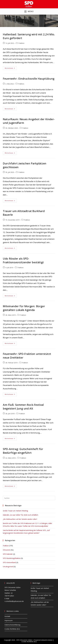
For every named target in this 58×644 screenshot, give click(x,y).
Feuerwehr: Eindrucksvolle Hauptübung (29, 79)
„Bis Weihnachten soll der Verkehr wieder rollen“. (20, 519)
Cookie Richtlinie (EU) (29, 642)
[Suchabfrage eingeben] (29, 498)
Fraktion (21, 43)
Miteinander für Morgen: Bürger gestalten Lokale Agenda (24, 308)
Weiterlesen (11, 69)
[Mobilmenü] (29, 12)
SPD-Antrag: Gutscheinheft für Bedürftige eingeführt (23, 451)
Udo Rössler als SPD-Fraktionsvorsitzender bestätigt (23, 261)
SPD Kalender (8, 554)
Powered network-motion (43, 640)
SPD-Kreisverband (9, 563)
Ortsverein (7, 550)
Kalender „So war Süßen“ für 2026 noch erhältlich (20, 515)
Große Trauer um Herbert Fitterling (15, 511)
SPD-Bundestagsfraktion (12, 558)
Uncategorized (8, 567)
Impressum (9, 620)
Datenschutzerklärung (12, 625)
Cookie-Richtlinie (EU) (12, 629)
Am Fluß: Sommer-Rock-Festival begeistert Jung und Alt (23, 407)
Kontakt (7, 616)
